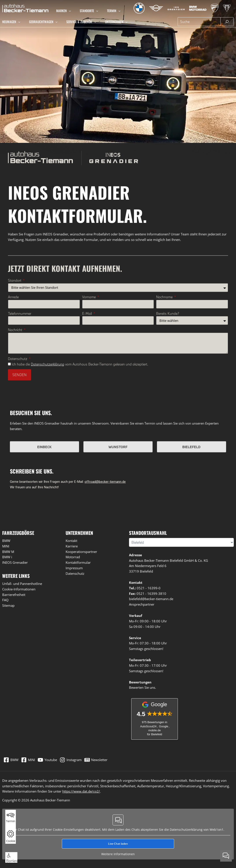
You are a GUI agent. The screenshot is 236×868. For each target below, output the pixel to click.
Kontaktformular (78, 564)
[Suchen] (227, 22)
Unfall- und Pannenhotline (22, 585)
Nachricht (16, 413)
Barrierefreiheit (14, 596)
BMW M (8, 553)
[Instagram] (79, 759)
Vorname (89, 380)
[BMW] (11, 759)
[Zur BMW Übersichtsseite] (135, 8)
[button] (69, 11)
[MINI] (31, 759)
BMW (6, 542)
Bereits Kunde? (168, 397)
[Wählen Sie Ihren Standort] (181, 544)
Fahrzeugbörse (18, 534)
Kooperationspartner (81, 553)
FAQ (5, 601)
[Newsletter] (106, 759)
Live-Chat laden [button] (118, 840)
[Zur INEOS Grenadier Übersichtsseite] (173, 8)
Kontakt (71, 542)
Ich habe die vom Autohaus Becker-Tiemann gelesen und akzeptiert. (80, 447)
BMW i (7, 558)
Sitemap (8, 607)
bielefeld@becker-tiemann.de (151, 600)
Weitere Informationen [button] (118, 850)
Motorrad (73, 558)
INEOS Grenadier (15, 564)
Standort (16, 364)
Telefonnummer (20, 397)
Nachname (165, 380)
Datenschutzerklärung (48, 447)
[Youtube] (53, 759)
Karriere (72, 547)
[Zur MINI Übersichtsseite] (152, 8)
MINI (6, 547)
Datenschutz (18, 442)
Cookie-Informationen (19, 590)
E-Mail (87, 397)
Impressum (74, 569)
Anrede (14, 380)
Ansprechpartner (142, 606)
